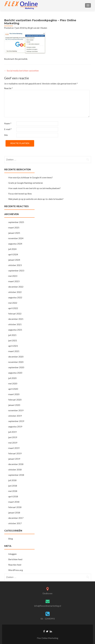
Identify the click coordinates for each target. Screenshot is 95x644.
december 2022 (16, 287)
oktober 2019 (15, 416)
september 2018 (16, 475)
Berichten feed (15, 559)
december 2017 (16, 518)
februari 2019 (15, 453)
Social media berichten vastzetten (21, 71)
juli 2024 (12, 249)
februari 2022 (15, 314)
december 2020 (16, 357)
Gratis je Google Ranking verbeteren (26, 183)
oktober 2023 (15, 265)
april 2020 (13, 389)
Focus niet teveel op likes (20, 194)
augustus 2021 (15, 330)
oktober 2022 (15, 292)
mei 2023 (13, 276)
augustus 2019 (15, 426)
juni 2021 (13, 340)
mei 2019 (13, 443)
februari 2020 (15, 400)
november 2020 (16, 362)
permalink (23, 59)
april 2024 (13, 254)
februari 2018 (15, 507)
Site (6, 135)
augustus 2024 (15, 244)
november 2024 (16, 238)
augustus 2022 (15, 297)
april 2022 (13, 308)
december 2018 (16, 464)
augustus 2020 (15, 373)
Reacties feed (15, 565)
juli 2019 (12, 432)
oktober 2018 (15, 469)
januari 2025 (14, 233)
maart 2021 (14, 351)
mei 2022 (13, 303)
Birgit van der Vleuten (37, 28)
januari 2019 (14, 459)
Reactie (8, 88)
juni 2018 (13, 486)
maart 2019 (14, 448)
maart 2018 (14, 502)
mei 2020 (13, 383)
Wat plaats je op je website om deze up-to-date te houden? (36, 199)
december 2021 (16, 319)
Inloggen (12, 554)
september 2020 (16, 367)
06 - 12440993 (48, 619)
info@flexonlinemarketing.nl (48, 606)
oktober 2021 (15, 324)
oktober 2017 (15, 523)
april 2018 (13, 496)
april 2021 (13, 346)
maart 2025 (14, 227)
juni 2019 (13, 437)
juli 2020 (12, 378)
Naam (8, 123)
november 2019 (16, 410)
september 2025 (16, 222)
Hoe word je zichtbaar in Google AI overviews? (30, 177)
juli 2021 (12, 335)
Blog (11, 539)
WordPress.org (16, 570)
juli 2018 (12, 480)
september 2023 (16, 270)
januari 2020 (14, 405)
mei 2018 (13, 491)
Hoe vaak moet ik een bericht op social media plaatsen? (34, 188)
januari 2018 (14, 513)
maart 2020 (14, 394)
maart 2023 (14, 281)
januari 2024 (14, 260)
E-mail (8, 129)
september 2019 (16, 421)
